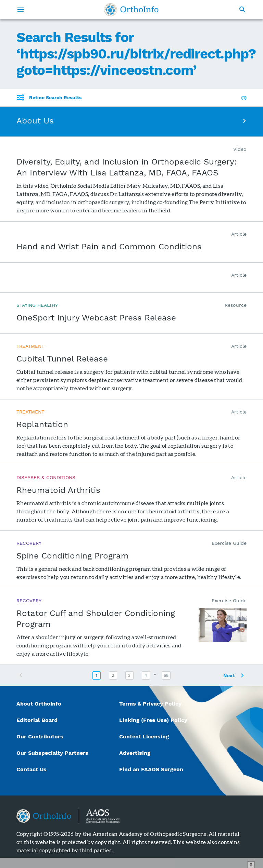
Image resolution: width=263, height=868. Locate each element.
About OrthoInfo (39, 704)
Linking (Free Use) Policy (153, 720)
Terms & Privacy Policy (150, 704)
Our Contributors (41, 737)
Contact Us (32, 769)
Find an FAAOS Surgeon (152, 769)
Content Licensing (144, 737)
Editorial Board (37, 720)
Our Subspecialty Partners (52, 753)
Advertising (135, 753)
